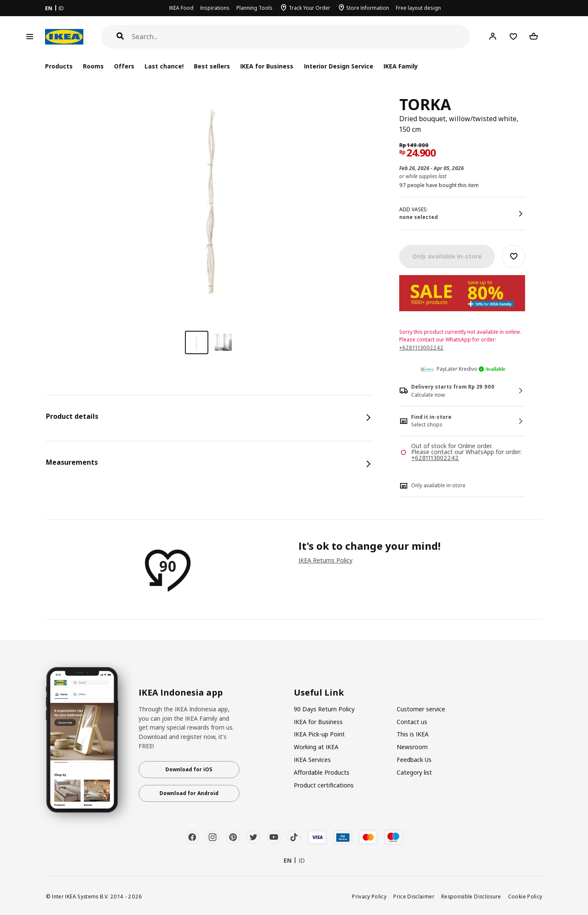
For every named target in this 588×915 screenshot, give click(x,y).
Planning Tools (254, 8)
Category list (414, 772)
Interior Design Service (339, 66)
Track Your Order (310, 8)
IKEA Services (312, 760)
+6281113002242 (421, 348)
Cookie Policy (525, 896)
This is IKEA (413, 734)
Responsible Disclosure (471, 896)
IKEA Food (181, 8)
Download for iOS (189, 769)
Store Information (368, 8)
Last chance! (164, 66)
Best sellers (212, 66)
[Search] (301, 37)
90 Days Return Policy (324, 709)
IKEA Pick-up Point (319, 734)
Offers (124, 66)
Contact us (412, 722)
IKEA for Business (267, 66)
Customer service (421, 709)
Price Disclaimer (414, 896)
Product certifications (324, 785)
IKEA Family (401, 66)
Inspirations (215, 8)
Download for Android (189, 793)
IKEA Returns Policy (325, 560)
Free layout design (418, 8)
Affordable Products (322, 772)
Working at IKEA (316, 747)
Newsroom (412, 747)
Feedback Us (414, 760)
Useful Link (319, 693)
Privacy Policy (369, 896)
